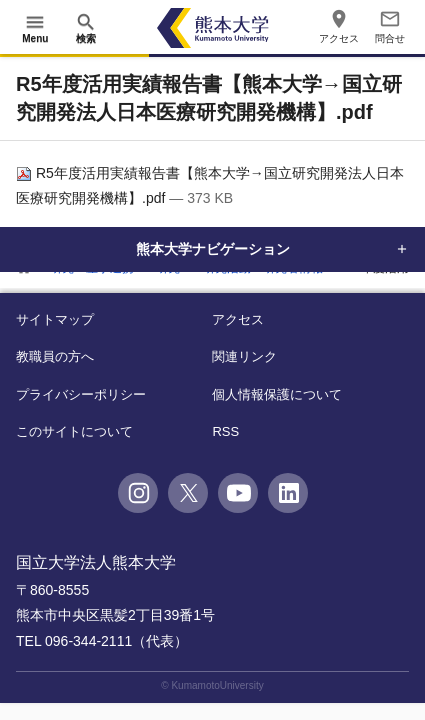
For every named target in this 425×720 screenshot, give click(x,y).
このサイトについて (74, 431)
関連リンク (244, 356)
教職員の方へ (55, 356)
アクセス (238, 319)
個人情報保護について (277, 394)
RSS (225, 431)
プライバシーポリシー (81, 394)
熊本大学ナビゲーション (213, 249)
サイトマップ (55, 319)
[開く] (35, 28)
